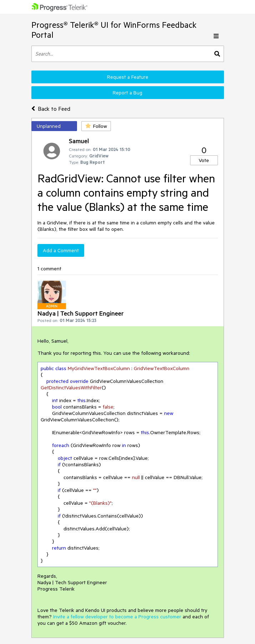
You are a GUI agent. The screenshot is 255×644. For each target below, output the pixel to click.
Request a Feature (128, 77)
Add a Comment (61, 250)
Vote (204, 160)
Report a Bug (128, 93)
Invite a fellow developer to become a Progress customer (117, 617)
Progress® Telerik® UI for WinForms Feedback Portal (114, 30)
